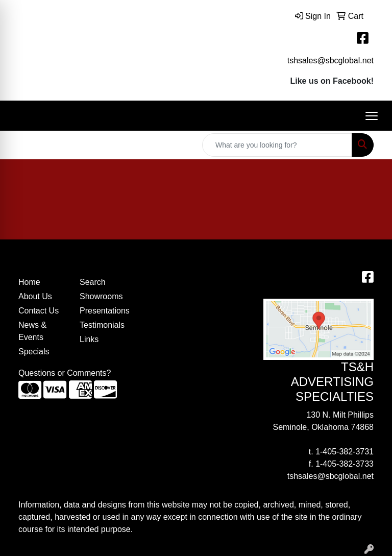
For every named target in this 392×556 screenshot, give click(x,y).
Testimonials (102, 325)
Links (89, 339)
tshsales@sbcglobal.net (330, 61)
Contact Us (39, 311)
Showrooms (101, 296)
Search (93, 282)
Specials (34, 352)
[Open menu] (372, 116)
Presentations (104, 311)
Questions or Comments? (65, 373)
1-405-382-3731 (345, 452)
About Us (35, 296)
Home (29, 282)
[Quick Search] (277, 145)
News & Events (32, 331)
